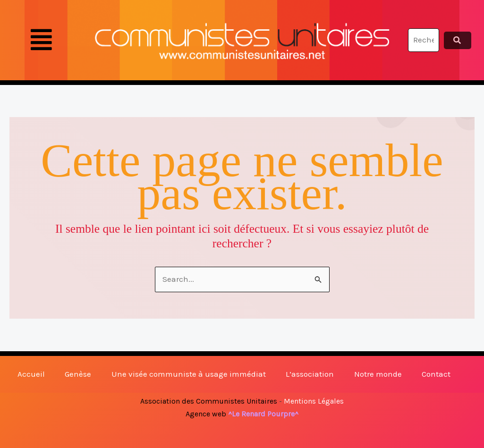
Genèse (78, 374)
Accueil (31, 374)
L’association (310, 374)
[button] (41, 40)
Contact (436, 374)
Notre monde (378, 374)
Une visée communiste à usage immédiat (189, 374)
